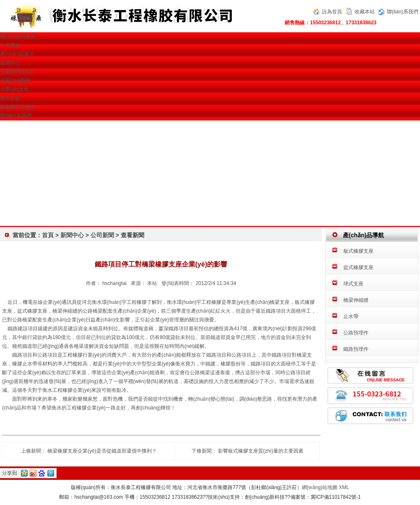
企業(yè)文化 (14, 89)
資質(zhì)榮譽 (15, 80)
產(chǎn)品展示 (17, 54)
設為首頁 (332, 12)
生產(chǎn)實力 (17, 72)
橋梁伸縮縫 (356, 300)
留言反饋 (10, 98)
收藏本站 (365, 12)
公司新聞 (103, 235)
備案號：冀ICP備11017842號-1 (326, 497)
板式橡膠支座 (358, 251)
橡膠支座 (37, 311)
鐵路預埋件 (356, 349)
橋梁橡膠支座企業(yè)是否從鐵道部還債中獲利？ (102, 451)
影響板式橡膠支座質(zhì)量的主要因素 (261, 451)
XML (344, 487)
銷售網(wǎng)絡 (18, 107)
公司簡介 (10, 45)
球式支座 (353, 284)
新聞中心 (10, 63)
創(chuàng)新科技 (265, 497)
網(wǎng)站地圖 (320, 487)
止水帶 (351, 316)
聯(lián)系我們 (403, 12)
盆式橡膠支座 (358, 267)
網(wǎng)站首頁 (18, 36)
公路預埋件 (356, 333)
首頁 (48, 235)
